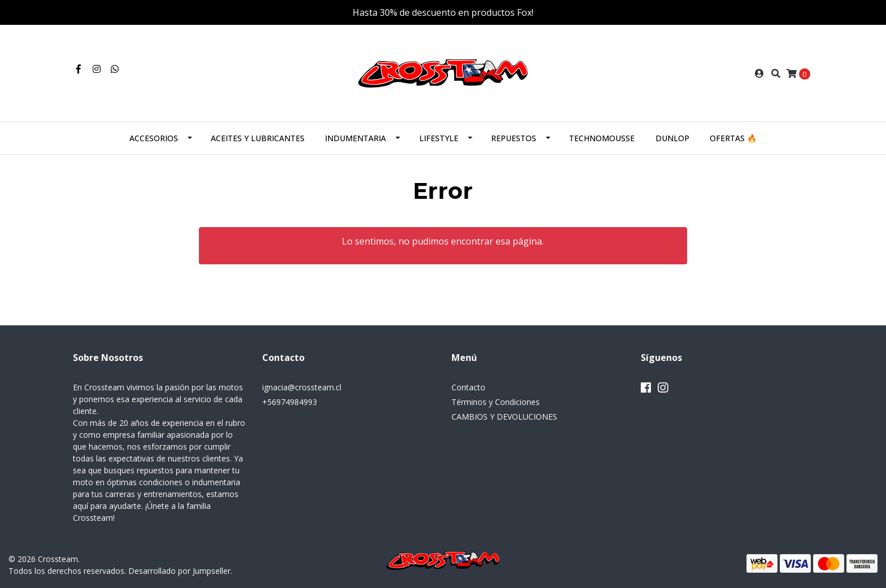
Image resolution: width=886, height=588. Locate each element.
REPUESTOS (514, 138)
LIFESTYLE (439, 138)
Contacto (468, 387)
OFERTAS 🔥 (733, 138)
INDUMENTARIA (355, 138)
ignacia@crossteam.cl (302, 387)
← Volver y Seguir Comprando (443, 286)
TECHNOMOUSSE (602, 138)
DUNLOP (672, 138)
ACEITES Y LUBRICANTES (258, 138)
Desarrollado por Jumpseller (179, 571)
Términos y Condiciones (496, 402)
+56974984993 (290, 402)
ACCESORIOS (154, 138)
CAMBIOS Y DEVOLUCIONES (504, 417)
